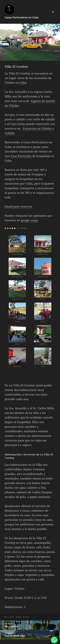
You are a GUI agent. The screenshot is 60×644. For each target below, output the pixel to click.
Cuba (23, 82)
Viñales (27, 617)
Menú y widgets (53, 14)
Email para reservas (18, 206)
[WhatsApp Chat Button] (54, 640)
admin (20, 617)
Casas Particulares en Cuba (22, 17)
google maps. (30, 220)
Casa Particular (21, 156)
